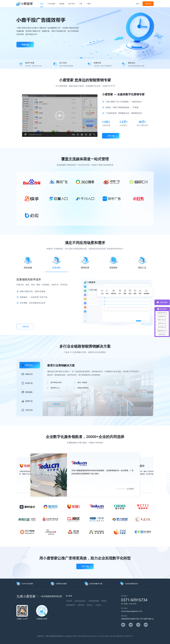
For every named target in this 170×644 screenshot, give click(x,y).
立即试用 (148, 4)
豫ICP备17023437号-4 (125, 636)
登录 (138, 4)
